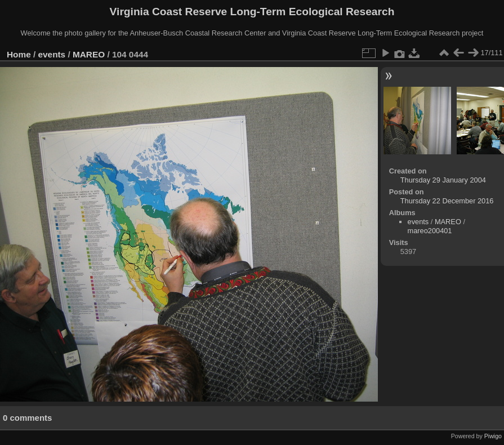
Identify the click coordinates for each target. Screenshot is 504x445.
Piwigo (493, 436)
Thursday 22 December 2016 (447, 201)
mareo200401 (430, 231)
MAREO (89, 54)
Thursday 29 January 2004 (443, 180)
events (52, 54)
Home (19, 54)
